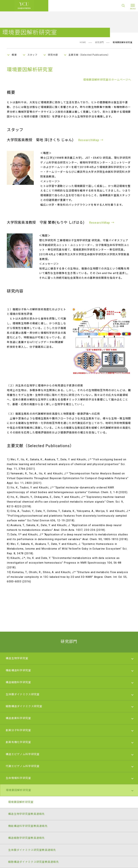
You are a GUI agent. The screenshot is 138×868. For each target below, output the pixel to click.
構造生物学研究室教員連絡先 (27, 814)
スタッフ (32, 55)
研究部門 (99, 42)
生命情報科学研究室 (18, 778)
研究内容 (53, 55)
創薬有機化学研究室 (18, 742)
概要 (14, 55)
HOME (83, 42)
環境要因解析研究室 (19, 790)
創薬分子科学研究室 (18, 730)
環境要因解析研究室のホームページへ (107, 80)
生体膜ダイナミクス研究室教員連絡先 (32, 850)
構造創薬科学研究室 (18, 718)
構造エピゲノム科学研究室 (23, 754)
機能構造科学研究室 (18, 670)
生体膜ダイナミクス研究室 (23, 694)
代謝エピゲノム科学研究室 (23, 766)
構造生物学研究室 (17, 658)
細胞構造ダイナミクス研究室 (24, 706)
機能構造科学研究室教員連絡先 (28, 826)
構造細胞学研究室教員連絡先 (27, 838)
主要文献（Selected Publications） (89, 55)
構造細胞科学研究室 (18, 682)
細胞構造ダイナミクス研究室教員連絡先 (34, 862)
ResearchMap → (91, 140)
